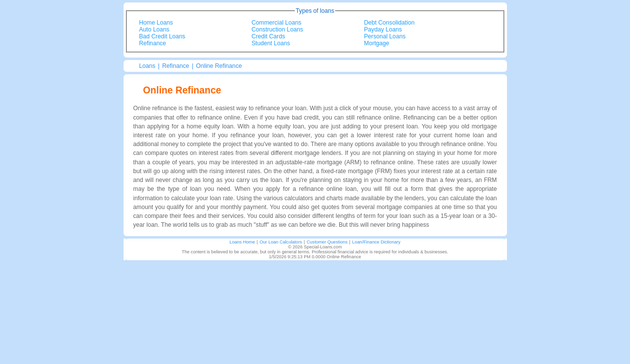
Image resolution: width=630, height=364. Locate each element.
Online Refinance (219, 66)
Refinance (153, 43)
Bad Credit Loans (162, 36)
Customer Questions (327, 242)
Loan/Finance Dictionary (376, 242)
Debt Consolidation (390, 23)
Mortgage (377, 43)
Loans (147, 66)
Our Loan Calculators (281, 242)
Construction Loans (277, 30)
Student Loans (271, 43)
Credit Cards (268, 36)
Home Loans (156, 23)
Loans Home (242, 242)
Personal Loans (385, 36)
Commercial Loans (276, 23)
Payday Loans (383, 30)
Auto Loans (155, 30)
